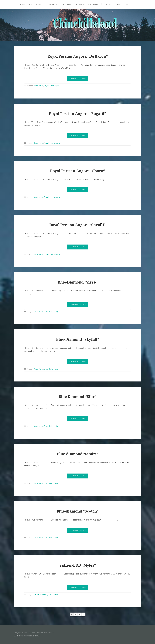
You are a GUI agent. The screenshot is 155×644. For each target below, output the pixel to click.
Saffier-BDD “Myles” (78, 565)
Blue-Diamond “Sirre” (77, 282)
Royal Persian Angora (52, 86)
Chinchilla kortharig (51, 312)
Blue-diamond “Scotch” (78, 511)
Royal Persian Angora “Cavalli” (77, 225)
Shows (79, 4)
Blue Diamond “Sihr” (78, 397)
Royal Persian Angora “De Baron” (77, 56)
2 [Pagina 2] (76, 614)
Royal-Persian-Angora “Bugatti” (77, 114)
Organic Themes (34, 636)
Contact (108, 4)
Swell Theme (19, 636)
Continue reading (79, 79)
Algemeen (93, 4)
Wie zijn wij (35, 4)
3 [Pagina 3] (80, 614)
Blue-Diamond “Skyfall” (77, 339)
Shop (119, 4)
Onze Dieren (51, 4)
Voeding (67, 4)
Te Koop (130, 4)
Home (22, 4)
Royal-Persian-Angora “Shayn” (77, 171)
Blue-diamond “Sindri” (78, 454)
